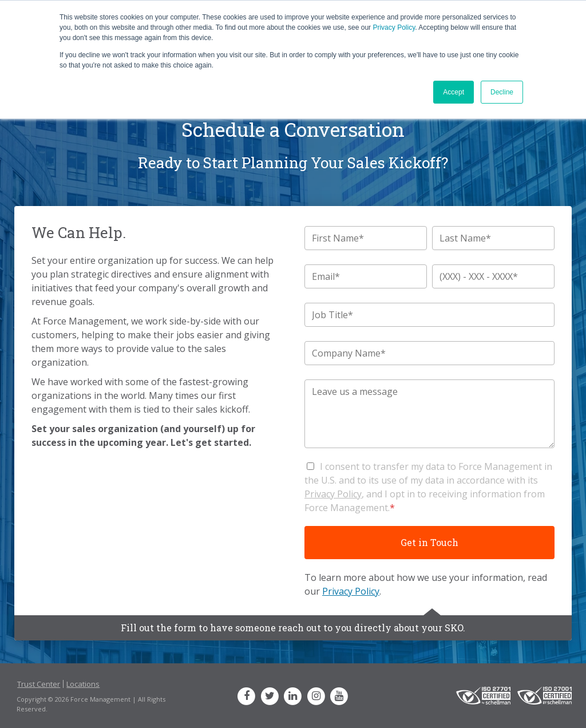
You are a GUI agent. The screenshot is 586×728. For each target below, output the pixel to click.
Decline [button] (502, 92)
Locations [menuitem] (83, 684)
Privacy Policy (394, 27)
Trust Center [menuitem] (39, 684)
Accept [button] (454, 92)
